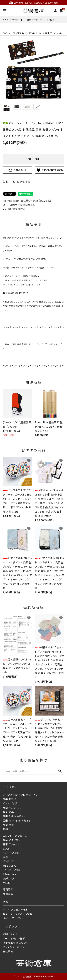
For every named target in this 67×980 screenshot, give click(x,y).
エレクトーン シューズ (15, 836)
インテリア (8, 861)
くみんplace (10, 874)
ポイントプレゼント (13, 918)
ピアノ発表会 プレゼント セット (26, 33)
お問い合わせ (18, 170)
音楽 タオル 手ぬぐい (14, 816)
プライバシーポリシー (15, 947)
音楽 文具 (8, 812)
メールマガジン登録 (14, 938)
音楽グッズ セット (53, 33)
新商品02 (8, 894)
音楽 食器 (8, 825)
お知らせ (51, 19)
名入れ (7, 848)
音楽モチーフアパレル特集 (18, 914)
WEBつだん (9, 866)
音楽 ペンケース (12, 808)
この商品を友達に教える (19, 205)
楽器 (5, 829)
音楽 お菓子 (9, 799)
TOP (5, 33)
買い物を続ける (14, 209)
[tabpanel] (33, 69)
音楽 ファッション (12, 844)
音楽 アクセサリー (13, 840)
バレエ (6, 883)
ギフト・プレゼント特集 (15, 910)
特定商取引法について (15, 943)
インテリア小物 (11, 853)
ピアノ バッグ (10, 803)
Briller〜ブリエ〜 (13, 870)
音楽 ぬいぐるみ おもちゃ (17, 820)
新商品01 (8, 889)
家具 (5, 857)
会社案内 (8, 951)
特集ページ (33, 19)
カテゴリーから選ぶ (11, 19)
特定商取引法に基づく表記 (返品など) (27, 200)
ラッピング (8, 878)
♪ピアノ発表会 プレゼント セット (21, 795)
